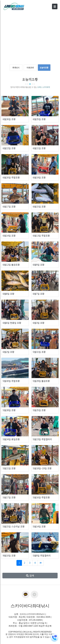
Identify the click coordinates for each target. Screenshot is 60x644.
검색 (30, 575)
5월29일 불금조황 (41, 381)
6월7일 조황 (39, 294)
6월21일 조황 (39, 148)
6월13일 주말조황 (41, 236)
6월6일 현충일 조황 (12, 323)
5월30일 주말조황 (11, 381)
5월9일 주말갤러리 (42, 556)
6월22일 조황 (9, 148)
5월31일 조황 (39, 352)
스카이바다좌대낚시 (30, 606)
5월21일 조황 (9, 468)
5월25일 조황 (39, 410)
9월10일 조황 (9, 556)
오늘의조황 (44, 67)
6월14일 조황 (9, 236)
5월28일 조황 (9, 410)
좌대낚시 (16, 67)
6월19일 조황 (39, 177)
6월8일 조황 (8, 294)
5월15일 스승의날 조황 (14, 526)
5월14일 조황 (39, 526)
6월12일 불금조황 (11, 265)
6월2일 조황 (8, 352)
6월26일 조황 (9, 119)
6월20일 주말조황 (11, 177)
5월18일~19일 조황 (42, 468)
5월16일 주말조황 (41, 497)
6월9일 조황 (39, 265)
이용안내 (30, 67)
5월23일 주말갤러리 (42, 439)
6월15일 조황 (39, 207)
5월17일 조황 (9, 497)
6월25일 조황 (39, 119)
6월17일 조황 (9, 207)
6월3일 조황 (39, 323)
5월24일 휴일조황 (11, 439)
